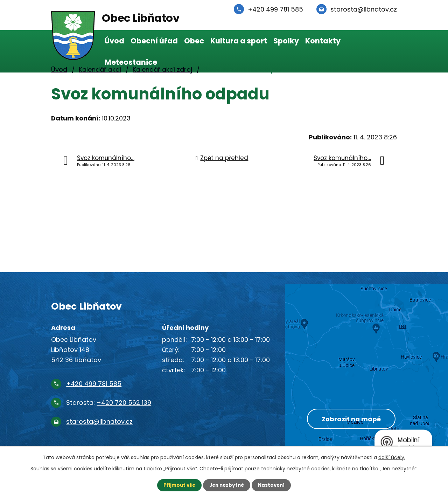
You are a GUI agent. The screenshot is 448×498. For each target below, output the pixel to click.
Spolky (286, 41)
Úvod (114, 41)
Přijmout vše (178, 485)
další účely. (392, 457)
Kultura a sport (239, 41)
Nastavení (273, 485)
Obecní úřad (154, 41)
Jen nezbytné (227, 485)
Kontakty (323, 41)
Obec (194, 41)
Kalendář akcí (100, 70)
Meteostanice (131, 62)
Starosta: (109, 403)
